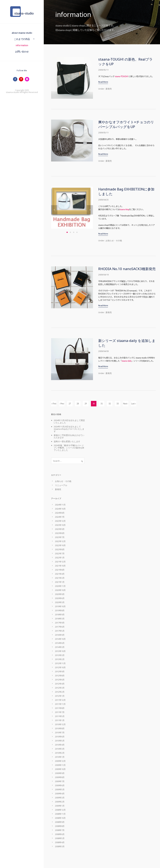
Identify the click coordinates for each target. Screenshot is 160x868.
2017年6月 (60, 627)
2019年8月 (60, 610)
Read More (103, 82)
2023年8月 (60, 533)
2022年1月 (60, 558)
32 (110, 404)
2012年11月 (60, 663)
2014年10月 (60, 639)
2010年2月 (60, 753)
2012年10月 (60, 667)
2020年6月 (60, 598)
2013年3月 (60, 655)
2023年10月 (60, 525)
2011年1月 (60, 720)
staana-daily (127, 361)
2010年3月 (60, 749)
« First (54, 404)
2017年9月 (60, 623)
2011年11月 (60, 704)
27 (70, 404)
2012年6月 (60, 680)
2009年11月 (60, 765)
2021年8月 (60, 570)
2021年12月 (60, 562)
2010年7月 (60, 732)
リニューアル (61, 485)
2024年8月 (60, 513)
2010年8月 (60, 728)
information (22, 45)
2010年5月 (60, 741)
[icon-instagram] (28, 79)
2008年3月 (60, 846)
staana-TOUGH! (121, 76)
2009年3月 (60, 798)
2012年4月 (60, 684)
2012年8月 (60, 676)
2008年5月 (60, 838)
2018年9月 (60, 615)
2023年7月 (60, 537)
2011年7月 (60, 712)
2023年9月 (60, 529)
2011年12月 (60, 700)
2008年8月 (60, 826)
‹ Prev (62, 404)
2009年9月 (60, 773)
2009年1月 (60, 806)
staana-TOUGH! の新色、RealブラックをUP (125, 61)
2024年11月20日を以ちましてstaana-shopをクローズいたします (69, 429)
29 (86, 404)
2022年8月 (60, 549)
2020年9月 (60, 594)
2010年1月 (60, 757)
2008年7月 (60, 830)
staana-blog (124, 209)
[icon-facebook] (16, 79)
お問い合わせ (22, 51)
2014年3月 (60, 647)
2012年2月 (60, 692)
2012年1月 (60, 696)
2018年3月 (60, 619)
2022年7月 (60, 553)
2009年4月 (60, 794)
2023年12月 (60, 521)
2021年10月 (60, 566)
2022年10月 (60, 545)
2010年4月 (60, 745)
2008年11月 (60, 814)
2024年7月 (60, 517)
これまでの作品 (22, 39)
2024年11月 (60, 505)
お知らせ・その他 (114, 241)
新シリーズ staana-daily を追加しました (127, 343)
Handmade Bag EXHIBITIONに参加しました (126, 191)
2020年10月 (60, 590)
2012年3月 (60, 688)
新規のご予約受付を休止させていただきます (69, 436)
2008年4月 (60, 842)
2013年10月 (60, 651)
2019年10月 (60, 606)
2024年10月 (60, 509)
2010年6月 (60, 737)
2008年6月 (60, 834)
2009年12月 (60, 761)
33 (117, 404)
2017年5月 (60, 631)
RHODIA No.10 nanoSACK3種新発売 (127, 269)
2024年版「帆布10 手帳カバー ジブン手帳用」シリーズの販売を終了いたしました (69, 448)
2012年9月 (60, 671)
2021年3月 (60, 578)
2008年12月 (60, 810)
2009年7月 (60, 781)
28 (78, 404)
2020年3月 (60, 602)
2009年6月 (60, 785)
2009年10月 (60, 769)
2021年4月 (60, 574)
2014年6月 (60, 643)
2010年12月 (60, 724)
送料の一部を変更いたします (67, 441)
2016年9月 (60, 635)
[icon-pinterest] (22, 79)
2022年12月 (60, 541)
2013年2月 (60, 659)
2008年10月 (60, 818)
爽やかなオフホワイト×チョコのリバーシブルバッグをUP (126, 124)
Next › (126, 404)
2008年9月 (60, 822)
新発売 (108, 89)
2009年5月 (60, 789)
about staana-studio (22, 33)
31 (102, 404)
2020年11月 (60, 586)
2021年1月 (60, 582)
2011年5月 (60, 716)
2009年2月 (60, 802)
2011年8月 (60, 708)
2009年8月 (60, 777)
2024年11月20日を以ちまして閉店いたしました (69, 421)
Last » (134, 404)
